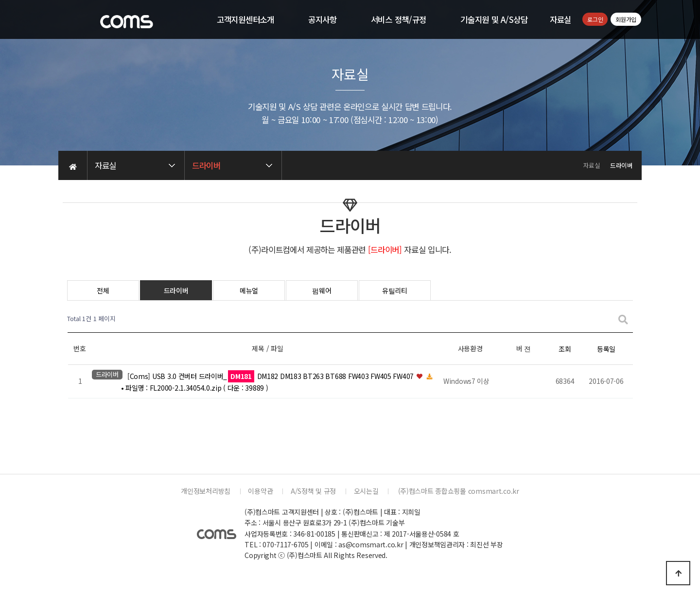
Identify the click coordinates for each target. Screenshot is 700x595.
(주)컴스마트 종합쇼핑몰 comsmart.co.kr (458, 491)
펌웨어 (322, 290)
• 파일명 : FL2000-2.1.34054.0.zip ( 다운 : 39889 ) (194, 388)
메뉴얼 (249, 290)
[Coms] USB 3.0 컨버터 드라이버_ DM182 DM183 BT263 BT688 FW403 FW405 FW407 (271, 376)
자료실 (560, 19)
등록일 (606, 349)
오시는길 (366, 491)
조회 (565, 349)
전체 (103, 290)
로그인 (595, 19)
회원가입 (626, 19)
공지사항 (323, 19)
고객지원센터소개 (245, 19)
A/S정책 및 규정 (313, 491)
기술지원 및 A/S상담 (494, 19)
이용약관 (260, 491)
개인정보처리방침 (206, 491)
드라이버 (176, 290)
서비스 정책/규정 (399, 19)
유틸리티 (395, 290)
